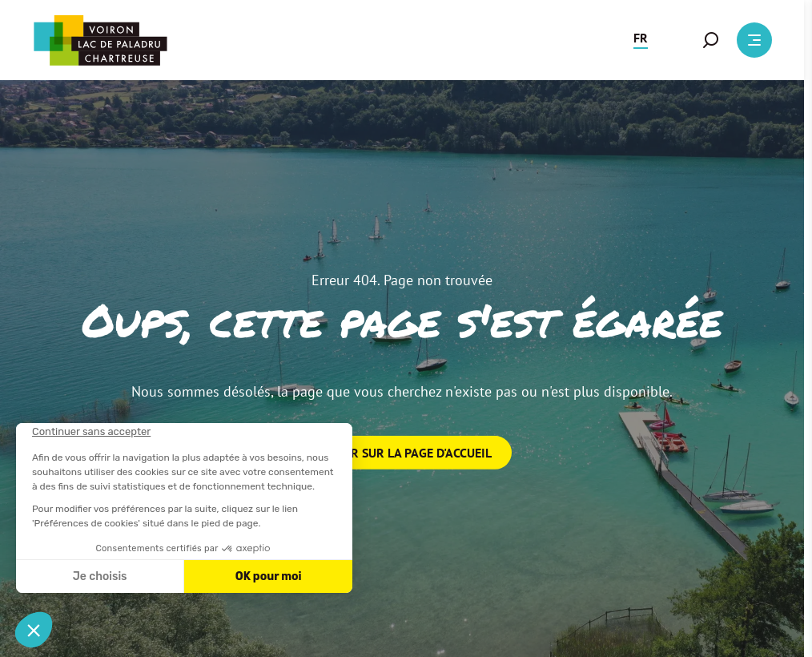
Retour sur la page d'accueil (402, 453)
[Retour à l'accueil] (100, 40)
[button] (641, 40)
